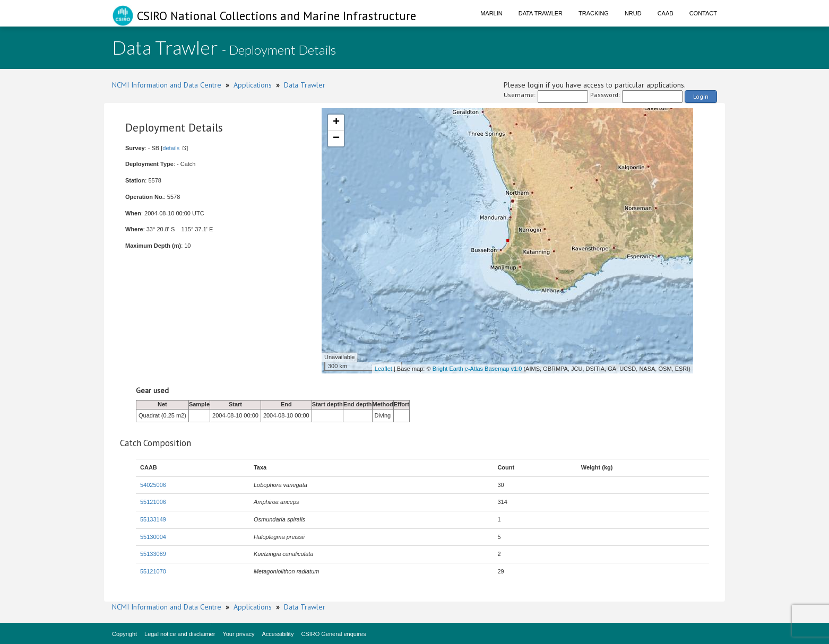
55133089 (153, 554)
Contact (703, 13)
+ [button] (336, 123)
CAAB (666, 13)
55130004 (153, 537)
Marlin (491, 13)
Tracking (594, 13)
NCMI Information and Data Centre (167, 85)
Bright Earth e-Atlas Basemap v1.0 (477, 369)
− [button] (336, 138)
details (171, 148)
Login (701, 96)
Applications (253, 85)
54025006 (153, 485)
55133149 (153, 519)
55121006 (153, 502)
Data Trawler (541, 13)
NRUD (633, 13)
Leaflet (383, 369)
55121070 (153, 571)
